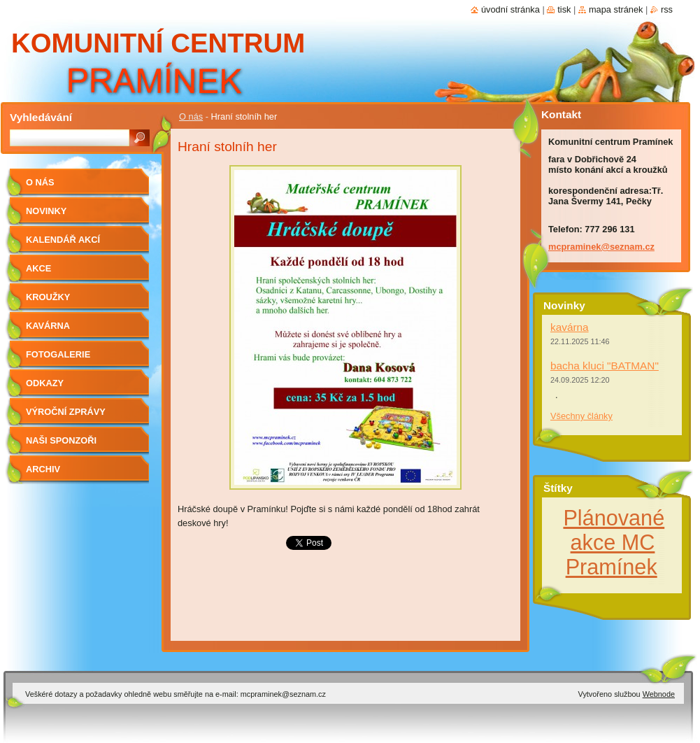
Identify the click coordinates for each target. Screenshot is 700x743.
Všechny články (581, 416)
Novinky (46, 211)
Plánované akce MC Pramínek (614, 542)
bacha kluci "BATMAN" (605, 366)
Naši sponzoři (61, 440)
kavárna (570, 327)
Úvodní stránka (510, 9)
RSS (667, 9)
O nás (191, 116)
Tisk (564, 9)
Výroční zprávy (66, 412)
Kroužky (48, 297)
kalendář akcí (63, 240)
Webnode (659, 694)
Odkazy (45, 383)
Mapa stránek (616, 9)
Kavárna (48, 326)
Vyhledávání (41, 117)
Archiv (43, 469)
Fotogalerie (58, 354)
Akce (38, 268)
